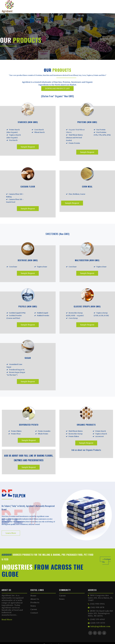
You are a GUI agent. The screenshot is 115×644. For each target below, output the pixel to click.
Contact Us (107, 561)
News (33, 606)
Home (33, 596)
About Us (35, 599)
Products (35, 602)
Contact (34, 613)
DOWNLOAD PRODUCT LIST (57, 88)
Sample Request (28, 147)
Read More (7, 620)
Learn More (11, 533)
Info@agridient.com (100, 626)
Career (34, 609)
